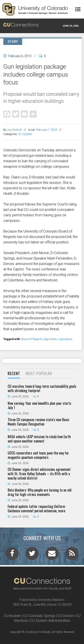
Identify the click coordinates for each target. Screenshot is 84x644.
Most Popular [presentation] (39, 373)
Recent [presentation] (14, 373)
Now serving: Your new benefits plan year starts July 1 (39, 405)
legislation (50, 339)
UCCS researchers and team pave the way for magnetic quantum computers (38, 455)
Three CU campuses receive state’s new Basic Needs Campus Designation (38, 422)
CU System (25, 134)
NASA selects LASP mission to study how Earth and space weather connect (39, 439)
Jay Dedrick (14, 130)
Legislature (65, 339)
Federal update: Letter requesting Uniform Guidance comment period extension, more (36, 509)
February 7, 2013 (46, 130)
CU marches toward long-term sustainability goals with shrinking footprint (42, 388)
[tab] (14, 374)
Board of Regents (32, 339)
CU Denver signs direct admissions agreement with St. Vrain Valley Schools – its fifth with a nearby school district (39, 474)
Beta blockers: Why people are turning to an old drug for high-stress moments (40, 492)
